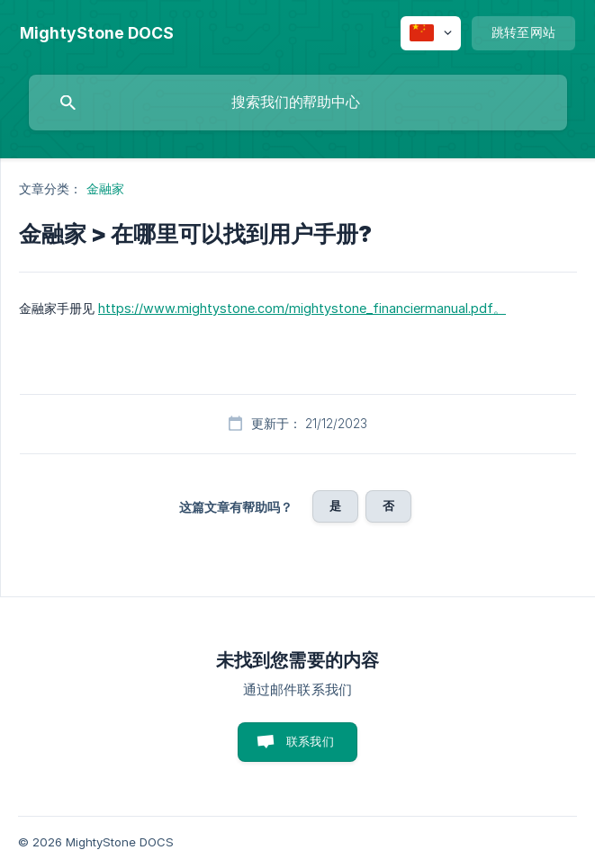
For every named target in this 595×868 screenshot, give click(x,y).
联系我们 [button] (310, 741)
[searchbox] (298, 103)
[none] (97, 33)
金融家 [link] (105, 188)
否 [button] (388, 506)
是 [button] (335, 506)
